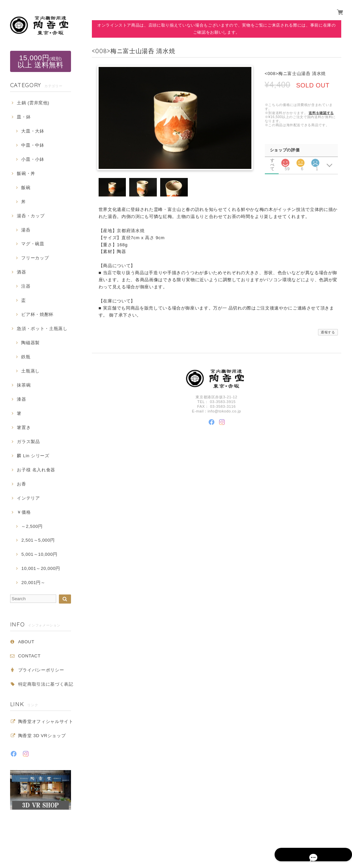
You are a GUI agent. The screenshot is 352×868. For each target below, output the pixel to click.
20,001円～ (33, 583)
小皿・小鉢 (33, 159)
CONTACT (29, 656)
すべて (272, 160)
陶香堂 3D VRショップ (42, 736)
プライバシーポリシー (41, 670)
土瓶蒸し (30, 371)
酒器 (21, 272)
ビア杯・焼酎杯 (37, 314)
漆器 (21, 399)
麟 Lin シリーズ (33, 456)
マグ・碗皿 (33, 244)
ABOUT (26, 642)
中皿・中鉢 (33, 145)
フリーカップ (35, 258)
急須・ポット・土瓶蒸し (42, 329)
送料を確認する (321, 113)
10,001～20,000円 (41, 568)
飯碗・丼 (26, 173)
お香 (21, 484)
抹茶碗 (24, 385)
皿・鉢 (24, 117)
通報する (328, 333)
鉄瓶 (26, 357)
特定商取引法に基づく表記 (46, 684)
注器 (26, 286)
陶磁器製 (30, 343)
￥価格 (24, 512)
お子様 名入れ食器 (36, 470)
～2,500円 (32, 526)
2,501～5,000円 (38, 540)
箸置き (24, 427)
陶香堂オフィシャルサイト (46, 721)
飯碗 (26, 188)
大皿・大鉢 (33, 131)
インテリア (28, 498)
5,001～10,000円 (39, 554)
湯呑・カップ (31, 216)
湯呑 (26, 230)
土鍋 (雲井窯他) (33, 103)
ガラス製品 (28, 442)
